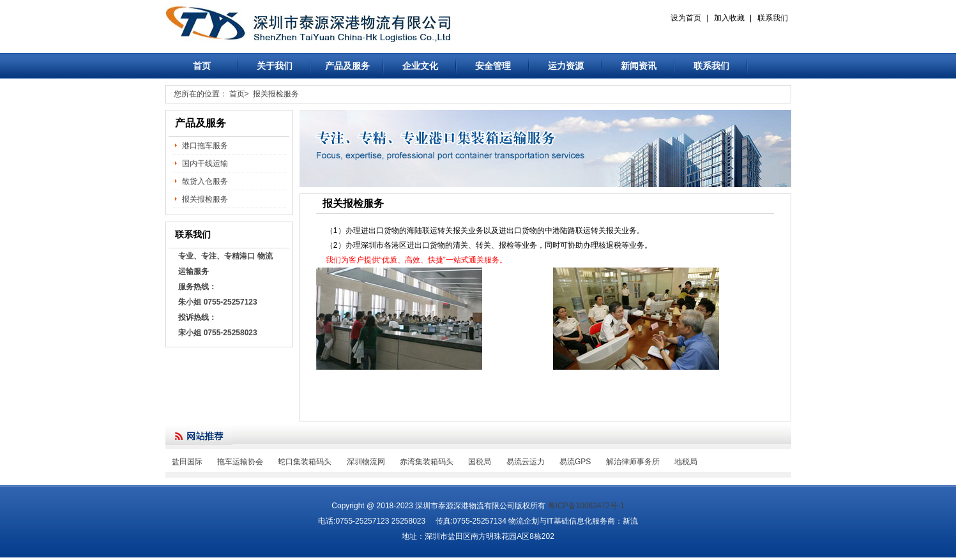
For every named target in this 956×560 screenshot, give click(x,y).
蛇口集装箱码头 (305, 462)
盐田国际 (187, 462)
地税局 (686, 462)
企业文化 (420, 66)
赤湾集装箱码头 (427, 462)
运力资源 (566, 66)
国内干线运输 (205, 163)
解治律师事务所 (633, 462)
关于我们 (275, 66)
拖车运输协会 (240, 462)
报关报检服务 (276, 94)
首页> (239, 94)
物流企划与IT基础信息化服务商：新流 (573, 521)
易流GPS (575, 462)
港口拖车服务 (205, 146)
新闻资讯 (639, 66)
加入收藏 (729, 18)
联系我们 (773, 18)
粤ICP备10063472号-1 (586, 506)
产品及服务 (347, 66)
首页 (202, 66)
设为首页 (686, 18)
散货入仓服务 (205, 181)
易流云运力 (526, 462)
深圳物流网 (366, 462)
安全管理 (493, 66)
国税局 (480, 462)
